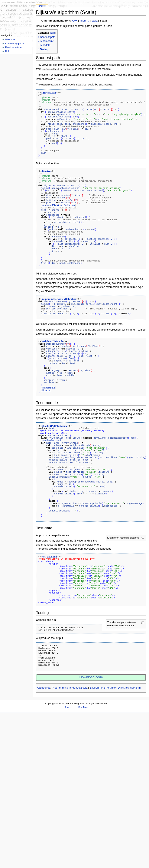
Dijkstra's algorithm (129, 685)
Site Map (83, 705)
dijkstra (46, 170)
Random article (13, 47)
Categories (44, 685)
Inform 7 (85, 21)
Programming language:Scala (70, 685)
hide (53, 33)
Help (8, 51)
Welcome (10, 39)
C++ (75, 21)
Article (42, 6)
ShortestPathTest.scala (54, 424)
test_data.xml (49, 554)
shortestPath (49, 92)
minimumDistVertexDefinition (58, 204)
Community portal (15, 43)
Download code (91, 675)
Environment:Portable (103, 685)
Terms (68, 705)
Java (95, 21)
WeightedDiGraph (52, 340)
